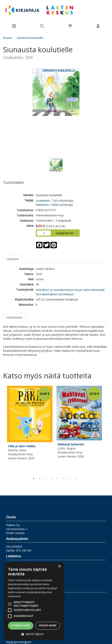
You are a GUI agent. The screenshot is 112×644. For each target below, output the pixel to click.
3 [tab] (46, 478)
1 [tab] (34, 478)
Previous (2, 430)
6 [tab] (63, 478)
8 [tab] (75, 478)
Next (107, 430)
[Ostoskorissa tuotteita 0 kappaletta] (70, 27)
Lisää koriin (65, 233)
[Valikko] (14, 26)
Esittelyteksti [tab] (14, 317)
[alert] (34, 601)
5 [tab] (57, 478)
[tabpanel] (30, 423)
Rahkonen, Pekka (47, 205)
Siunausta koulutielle (30, 38)
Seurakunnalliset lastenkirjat (55, 294)
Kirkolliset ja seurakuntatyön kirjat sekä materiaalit (70, 290)
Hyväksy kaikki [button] (21, 625)
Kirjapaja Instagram (19, 642)
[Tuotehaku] (42, 26)
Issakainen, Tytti (47, 200)
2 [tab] (40, 478)
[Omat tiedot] (98, 26)
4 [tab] (52, 478)
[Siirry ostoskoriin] (70, 26)
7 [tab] (69, 478)
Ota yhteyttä (14, 546)
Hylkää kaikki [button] (48, 625)
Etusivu (8, 38)
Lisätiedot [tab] (13, 259)
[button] (34, 634)
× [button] (59, 566)
